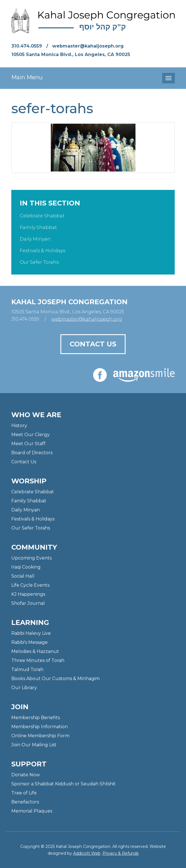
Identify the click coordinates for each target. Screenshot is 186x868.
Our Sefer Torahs (39, 262)
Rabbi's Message (29, 642)
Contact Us (93, 344)
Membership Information (40, 727)
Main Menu (27, 77)
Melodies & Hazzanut (35, 651)
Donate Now (26, 775)
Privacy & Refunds (121, 853)
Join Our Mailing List (34, 745)
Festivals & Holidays (42, 251)
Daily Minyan (35, 239)
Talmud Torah (27, 669)
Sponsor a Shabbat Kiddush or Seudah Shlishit (64, 784)
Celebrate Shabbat (42, 216)
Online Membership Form (40, 736)
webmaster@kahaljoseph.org (88, 46)
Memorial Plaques (32, 811)
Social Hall (23, 576)
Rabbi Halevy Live (31, 633)
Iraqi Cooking (26, 567)
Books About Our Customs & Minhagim (55, 679)
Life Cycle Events (30, 585)
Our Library (24, 688)
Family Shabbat (38, 227)
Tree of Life (24, 793)
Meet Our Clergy (30, 435)
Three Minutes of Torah (38, 660)
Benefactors (25, 802)
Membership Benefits (36, 718)
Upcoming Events (31, 558)
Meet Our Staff (28, 444)
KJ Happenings (28, 594)
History (19, 426)
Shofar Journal (28, 603)
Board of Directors (32, 453)
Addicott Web (87, 853)
